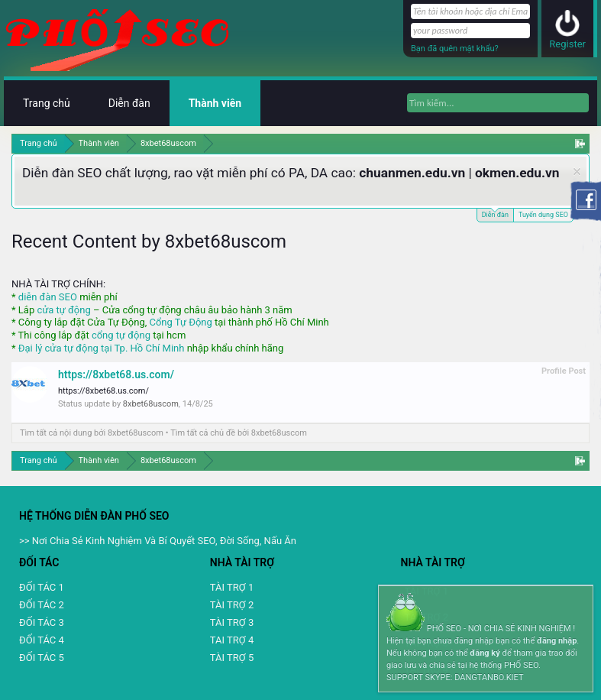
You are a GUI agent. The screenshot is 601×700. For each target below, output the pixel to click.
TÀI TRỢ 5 (232, 658)
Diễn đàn (495, 214)
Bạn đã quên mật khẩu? (455, 49)
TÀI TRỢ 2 (232, 605)
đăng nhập (557, 641)
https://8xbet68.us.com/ (116, 374)
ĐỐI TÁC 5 (42, 658)
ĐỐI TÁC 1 (42, 587)
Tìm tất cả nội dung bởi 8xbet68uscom (92, 433)
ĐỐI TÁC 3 (42, 622)
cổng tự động (121, 335)
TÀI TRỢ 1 (232, 587)
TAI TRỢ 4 (232, 640)
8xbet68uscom (151, 404)
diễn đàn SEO (48, 297)
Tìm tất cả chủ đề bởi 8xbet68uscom (239, 433)
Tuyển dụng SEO (543, 215)
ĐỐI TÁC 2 (42, 605)
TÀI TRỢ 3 (232, 622)
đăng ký (485, 653)
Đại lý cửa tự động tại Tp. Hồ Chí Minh (102, 348)
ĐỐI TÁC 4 (42, 640)
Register (567, 44)
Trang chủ (47, 103)
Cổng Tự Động (180, 322)
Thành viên (215, 103)
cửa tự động (63, 310)
